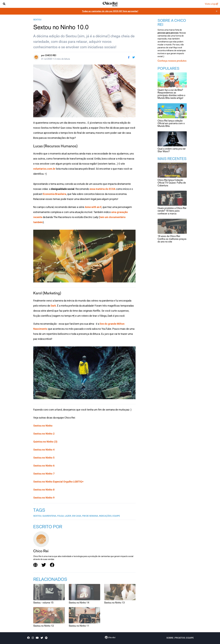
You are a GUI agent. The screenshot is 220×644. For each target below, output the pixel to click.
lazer (68, 516)
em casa (77, 516)
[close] (217, 11)
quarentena (49, 516)
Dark (53, 306)
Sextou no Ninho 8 (44, 490)
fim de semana (90, 516)
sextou (37, 20)
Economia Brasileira (55, 194)
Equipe (190, 638)
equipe (116, 516)
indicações (105, 516)
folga (61, 516)
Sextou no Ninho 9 (44, 498)
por (49, 56)
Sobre (170, 638)
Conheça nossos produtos (172, 61)
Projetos (180, 638)
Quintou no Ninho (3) (45, 442)
